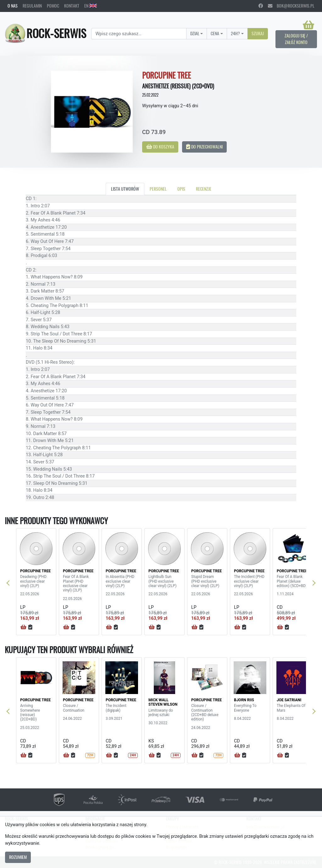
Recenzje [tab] (204, 189)
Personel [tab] (158, 189)
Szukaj (258, 33)
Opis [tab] (181, 189)
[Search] (139, 34)
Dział (195, 33)
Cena (215, 33)
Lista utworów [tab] (125, 189)
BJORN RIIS (244, 700)
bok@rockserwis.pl (291, 6)
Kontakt (72, 6)
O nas (13, 6)
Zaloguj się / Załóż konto (296, 39)
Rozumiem (18, 857)
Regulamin (32, 6)
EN (91, 6)
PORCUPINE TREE (35, 571)
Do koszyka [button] (160, 147)
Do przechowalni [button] (204, 147)
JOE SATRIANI (289, 700)
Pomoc (53, 6)
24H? (235, 33)
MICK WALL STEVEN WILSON (163, 702)
